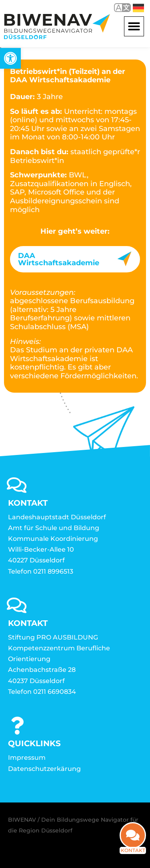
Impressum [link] (27, 758)
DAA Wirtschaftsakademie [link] (59, 259)
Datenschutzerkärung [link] (44, 769)
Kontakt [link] (133, 856)
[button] (134, 26)
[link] (10, 58)
